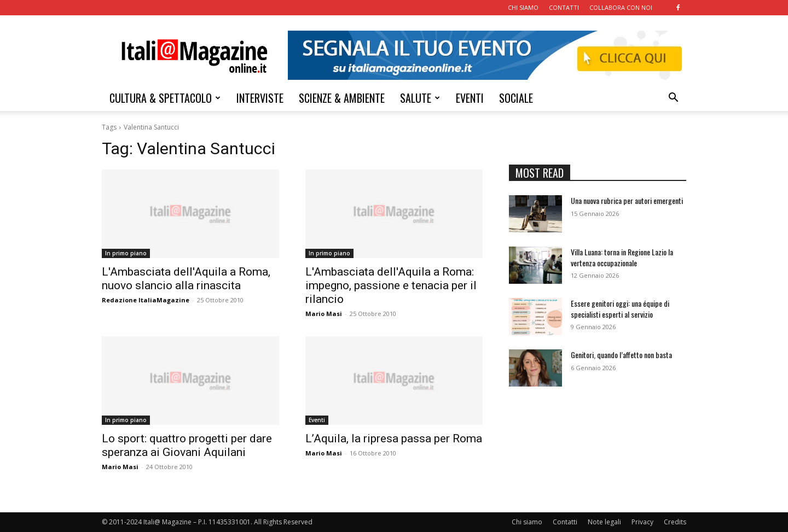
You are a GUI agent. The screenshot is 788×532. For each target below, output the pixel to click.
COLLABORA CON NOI (621, 7)
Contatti (565, 522)
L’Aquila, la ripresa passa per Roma (394, 439)
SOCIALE (516, 98)
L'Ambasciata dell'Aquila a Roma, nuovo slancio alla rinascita (186, 279)
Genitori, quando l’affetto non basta (621, 355)
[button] (673, 99)
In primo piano (126, 253)
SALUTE (420, 98)
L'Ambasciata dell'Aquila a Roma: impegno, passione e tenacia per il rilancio (391, 285)
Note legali (604, 522)
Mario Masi (324, 314)
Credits (675, 522)
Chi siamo (527, 522)
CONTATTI (564, 7)
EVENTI (470, 98)
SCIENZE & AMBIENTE (342, 98)
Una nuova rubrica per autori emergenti (627, 200)
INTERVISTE (260, 98)
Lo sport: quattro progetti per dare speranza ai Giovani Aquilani (187, 445)
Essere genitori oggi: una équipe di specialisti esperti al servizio (620, 309)
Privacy (642, 522)
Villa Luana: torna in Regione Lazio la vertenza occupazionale (622, 257)
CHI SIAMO (523, 7)
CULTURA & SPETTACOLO (165, 98)
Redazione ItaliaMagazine (146, 300)
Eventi (317, 420)
